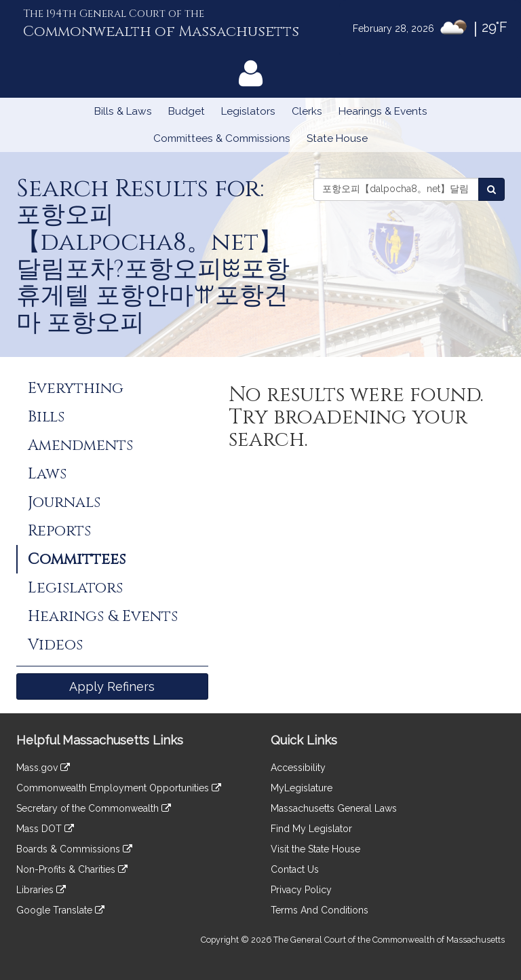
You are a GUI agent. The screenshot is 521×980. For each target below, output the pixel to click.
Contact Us (295, 869)
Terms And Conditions (320, 910)
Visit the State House (315, 849)
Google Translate (60, 910)
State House (337, 138)
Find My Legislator (311, 829)
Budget (187, 111)
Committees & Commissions (222, 138)
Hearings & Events (383, 111)
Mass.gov (43, 768)
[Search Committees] (491, 189)
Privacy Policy (301, 890)
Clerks (307, 111)
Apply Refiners (112, 686)
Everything (76, 388)
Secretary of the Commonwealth (94, 808)
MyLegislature (302, 788)
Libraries (41, 890)
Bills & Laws (123, 111)
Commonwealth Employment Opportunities (119, 788)
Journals (64, 502)
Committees (77, 559)
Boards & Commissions (74, 849)
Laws (47, 474)
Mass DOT (45, 829)
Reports (59, 531)
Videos (55, 645)
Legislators (248, 111)
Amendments (80, 445)
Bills (46, 417)
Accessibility (298, 768)
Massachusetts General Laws (334, 808)
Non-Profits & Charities (72, 869)
